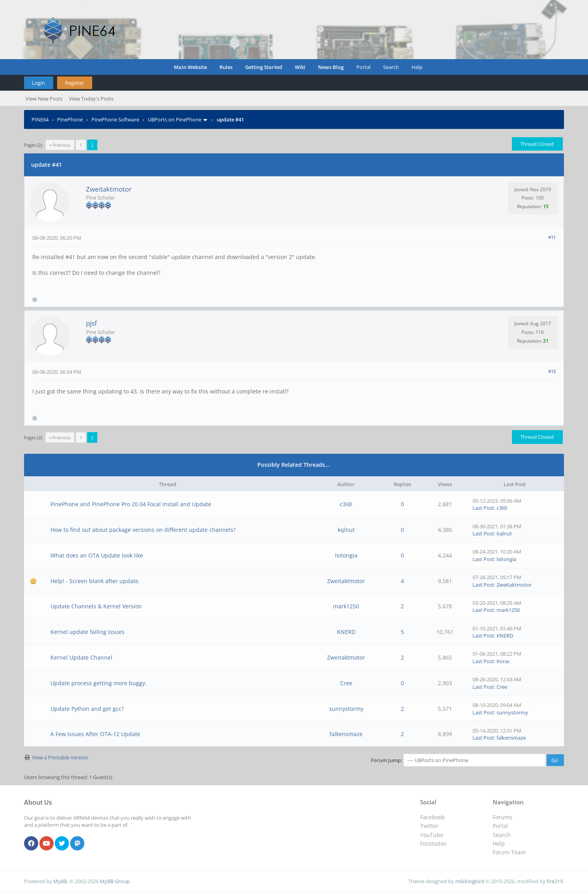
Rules (226, 67)
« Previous (60, 145)
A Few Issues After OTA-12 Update (95, 734)
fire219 (555, 881)
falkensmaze (346, 734)
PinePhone (70, 119)
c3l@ (346, 504)
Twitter (429, 826)
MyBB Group (115, 881)
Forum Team (509, 852)
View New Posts (44, 99)
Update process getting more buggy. (99, 683)
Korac (503, 661)
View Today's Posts (91, 99)
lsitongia (346, 555)
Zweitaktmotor (109, 189)
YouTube (432, 835)
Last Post (483, 508)
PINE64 (40, 119)
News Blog (331, 67)
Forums (502, 817)
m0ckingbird (470, 881)
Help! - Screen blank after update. (95, 581)
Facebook (432, 817)
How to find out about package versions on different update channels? (143, 530)
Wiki (300, 67)
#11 (552, 237)
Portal (363, 67)
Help (417, 67)
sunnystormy (346, 709)
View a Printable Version (60, 757)
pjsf (91, 323)
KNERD (346, 632)
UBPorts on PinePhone (175, 119)
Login (38, 83)
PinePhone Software (115, 119)
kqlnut (346, 530)
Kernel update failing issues (87, 632)
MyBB (60, 881)
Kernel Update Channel (81, 657)
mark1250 (346, 606)
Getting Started (264, 67)
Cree (346, 683)
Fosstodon (434, 844)
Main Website (190, 67)
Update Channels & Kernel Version (96, 606)
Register (74, 83)
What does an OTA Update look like (97, 555)
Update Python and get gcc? (87, 709)
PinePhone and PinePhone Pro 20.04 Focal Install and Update (131, 504)
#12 (552, 371)
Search (391, 67)
